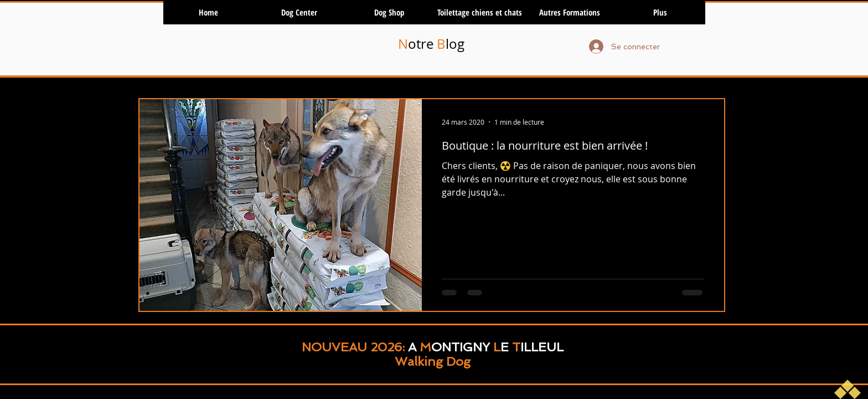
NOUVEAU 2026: (355, 347)
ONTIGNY (461, 347)
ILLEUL (542, 347)
